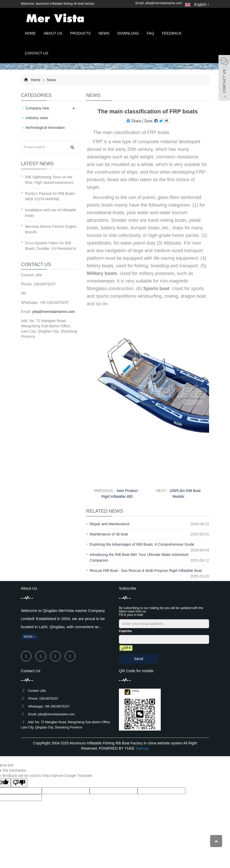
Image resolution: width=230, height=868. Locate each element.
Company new (37, 108)
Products (80, 33)
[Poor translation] (19, 783)
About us (53, 33)
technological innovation (45, 128)
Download (128, 33)
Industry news (37, 118)
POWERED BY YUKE (117, 748)
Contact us (37, 53)
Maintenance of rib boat (109, 534)
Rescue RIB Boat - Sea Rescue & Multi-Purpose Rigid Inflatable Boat (146, 571)
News (104, 33)
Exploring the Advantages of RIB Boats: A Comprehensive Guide (142, 544)
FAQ (150, 33)
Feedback (172, 33)
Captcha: (126, 631)
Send (138, 659)
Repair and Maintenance (110, 524)
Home (30, 33)
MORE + (30, 637)
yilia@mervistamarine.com (163, 3)
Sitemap (142, 748)
